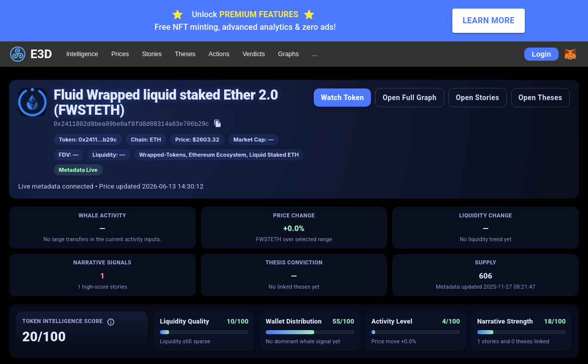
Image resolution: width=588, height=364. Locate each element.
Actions (219, 54)
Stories (152, 54)
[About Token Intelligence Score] (111, 322)
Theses (185, 54)
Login (541, 54)
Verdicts (254, 54)
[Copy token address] (218, 123)
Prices (120, 54)
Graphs (289, 54)
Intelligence (82, 54)
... (314, 54)
